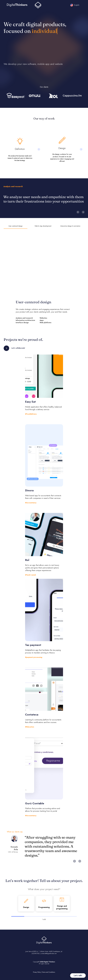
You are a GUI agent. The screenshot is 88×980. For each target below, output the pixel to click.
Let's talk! (78, 976)
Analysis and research (13, 186)
